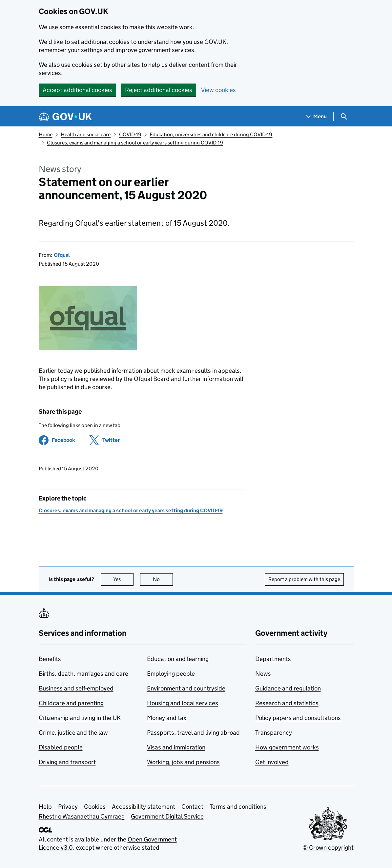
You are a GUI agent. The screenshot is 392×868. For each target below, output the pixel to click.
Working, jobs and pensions (183, 762)
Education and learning (178, 659)
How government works (287, 747)
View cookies (218, 90)
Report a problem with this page (304, 579)
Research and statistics (287, 703)
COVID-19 (130, 134)
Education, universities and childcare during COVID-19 (211, 134)
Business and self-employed (76, 688)
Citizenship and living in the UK (80, 718)
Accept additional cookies (77, 90)
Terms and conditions (238, 807)
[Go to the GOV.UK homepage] (65, 116)
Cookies (95, 807)
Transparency (274, 733)
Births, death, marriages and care (83, 674)
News (263, 674)
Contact (192, 807)
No (163, 579)
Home (46, 134)
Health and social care (86, 134)
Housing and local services (183, 703)
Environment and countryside (186, 688)
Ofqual (62, 255)
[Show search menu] (344, 116)
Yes (123, 579)
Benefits (50, 659)
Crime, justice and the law (73, 733)
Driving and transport (67, 762)
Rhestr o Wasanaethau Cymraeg (82, 816)
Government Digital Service (167, 816)
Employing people (171, 674)
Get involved (272, 762)
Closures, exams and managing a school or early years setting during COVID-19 (135, 143)
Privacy (68, 807)
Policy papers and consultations (298, 718)
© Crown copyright (328, 848)
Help (45, 807)
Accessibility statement (144, 807)
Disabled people (61, 747)
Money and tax (167, 718)
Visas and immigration (176, 747)
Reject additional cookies (159, 90)
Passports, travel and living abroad (193, 733)
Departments (273, 659)
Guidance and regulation (288, 688)
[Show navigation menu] (317, 116)
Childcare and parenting (71, 703)
